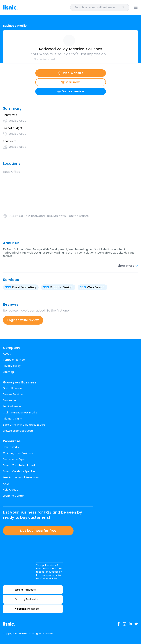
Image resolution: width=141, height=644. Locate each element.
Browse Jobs (11, 400)
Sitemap (8, 372)
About (7, 354)
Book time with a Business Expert (24, 425)
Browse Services (13, 394)
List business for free (38, 531)
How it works (11, 447)
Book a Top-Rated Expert (19, 465)
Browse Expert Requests (18, 431)
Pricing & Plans (12, 419)
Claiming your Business (18, 453)
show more (128, 266)
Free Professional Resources (21, 477)
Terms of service (14, 360)
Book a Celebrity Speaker (19, 471)
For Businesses (12, 406)
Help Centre (11, 490)
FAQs (6, 484)
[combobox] (76, 7)
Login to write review (23, 320)
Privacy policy (12, 366)
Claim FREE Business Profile (20, 413)
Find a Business (13, 388)
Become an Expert (15, 459)
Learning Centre (13, 496)
